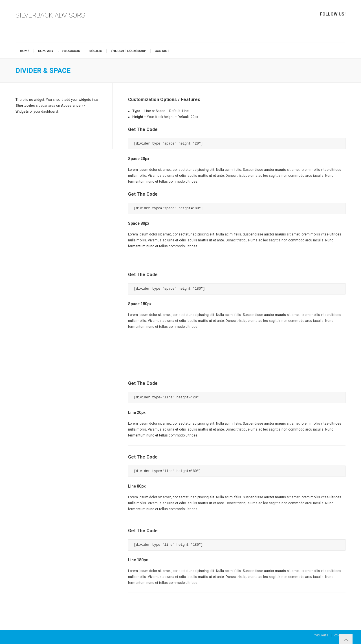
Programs (71, 51)
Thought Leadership (128, 51)
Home (25, 51)
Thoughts (321, 636)
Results (95, 51)
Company (46, 51)
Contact (162, 51)
